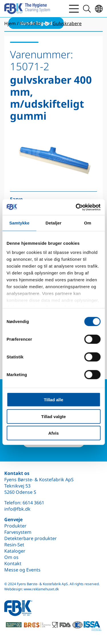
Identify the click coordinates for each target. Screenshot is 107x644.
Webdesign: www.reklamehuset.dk (32, 589)
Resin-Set (14, 545)
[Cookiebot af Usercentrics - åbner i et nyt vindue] (76, 207)
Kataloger (15, 551)
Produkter (15, 526)
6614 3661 (33, 503)
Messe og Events (22, 570)
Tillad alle (53, 400)
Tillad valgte (53, 416)
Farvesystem (18, 532)
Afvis (53, 433)
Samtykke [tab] (19, 223)
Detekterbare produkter (31, 538)
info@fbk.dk (17, 509)
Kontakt (13, 563)
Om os (11, 557)
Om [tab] (88, 223)
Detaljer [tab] (54, 223)
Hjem (10, 23)
